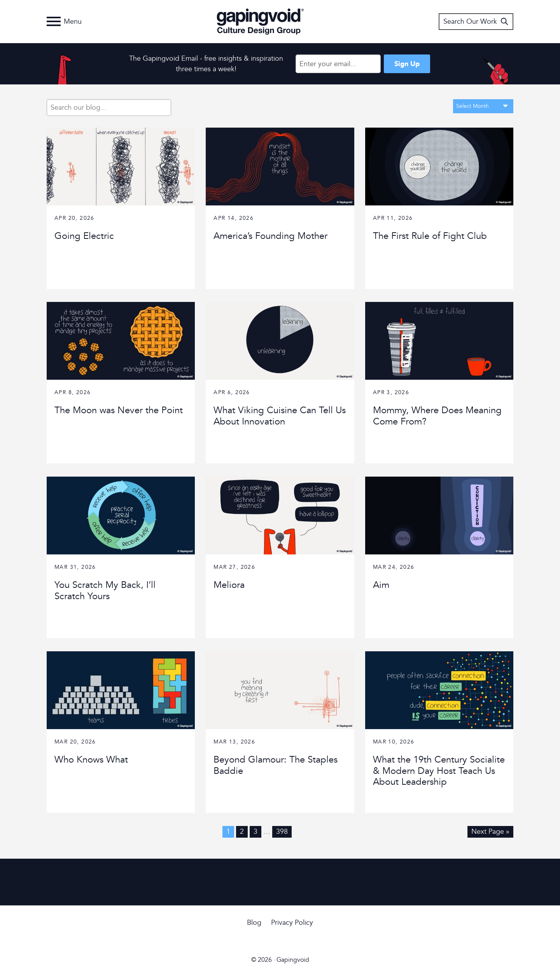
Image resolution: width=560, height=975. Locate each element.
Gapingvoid (260, 21)
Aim (381, 585)
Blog (254, 923)
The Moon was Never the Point (119, 410)
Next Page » (490, 832)
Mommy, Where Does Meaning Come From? (437, 416)
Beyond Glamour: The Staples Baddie (276, 765)
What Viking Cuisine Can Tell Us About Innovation (280, 416)
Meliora (229, 585)
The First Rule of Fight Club (430, 236)
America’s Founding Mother (270, 236)
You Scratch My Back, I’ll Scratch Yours (105, 591)
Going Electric (84, 236)
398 (282, 832)
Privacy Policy (292, 923)
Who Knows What (91, 760)
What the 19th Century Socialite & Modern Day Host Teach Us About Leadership (439, 771)
